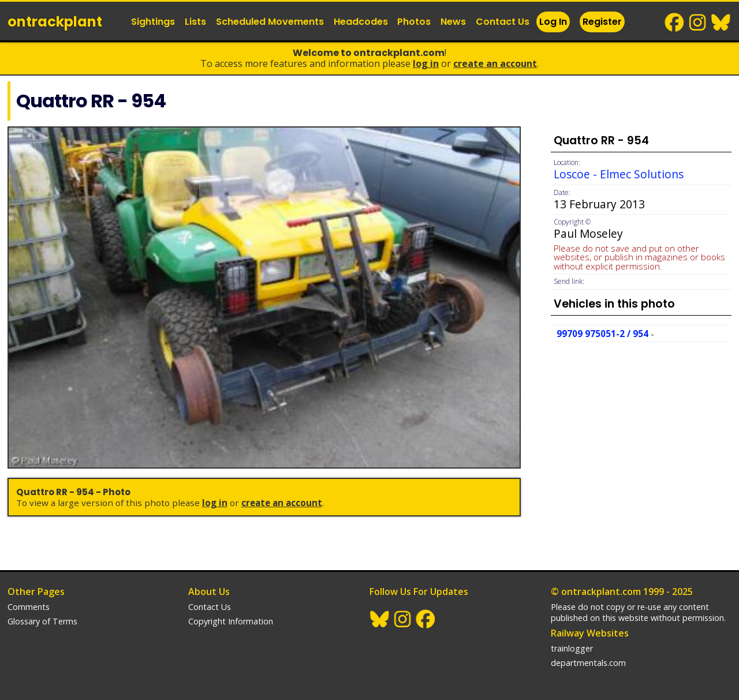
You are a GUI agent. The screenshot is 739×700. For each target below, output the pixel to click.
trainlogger (572, 648)
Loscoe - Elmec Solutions (619, 174)
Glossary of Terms (42, 621)
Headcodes (361, 22)
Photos (414, 22)
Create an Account (495, 63)
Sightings (153, 22)
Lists (195, 22)
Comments (29, 607)
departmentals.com (588, 663)
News (453, 22)
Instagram (698, 23)
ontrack (55, 22)
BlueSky (721, 23)
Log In (553, 22)
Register (602, 22)
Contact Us (503, 22)
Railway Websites (590, 633)
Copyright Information (231, 621)
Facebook (675, 23)
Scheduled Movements (270, 22)
